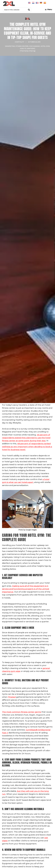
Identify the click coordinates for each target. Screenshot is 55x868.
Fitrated (12, 697)
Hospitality (19, 42)
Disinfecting (10, 46)
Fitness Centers (22, 46)
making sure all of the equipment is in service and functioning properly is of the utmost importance (26, 589)
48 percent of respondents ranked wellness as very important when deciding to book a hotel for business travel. (27, 447)
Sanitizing (31, 49)
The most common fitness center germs (22, 712)
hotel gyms (45, 46)
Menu (50, 9)
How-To (23, 49)
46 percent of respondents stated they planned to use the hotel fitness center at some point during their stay (26, 438)
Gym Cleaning (34, 46)
